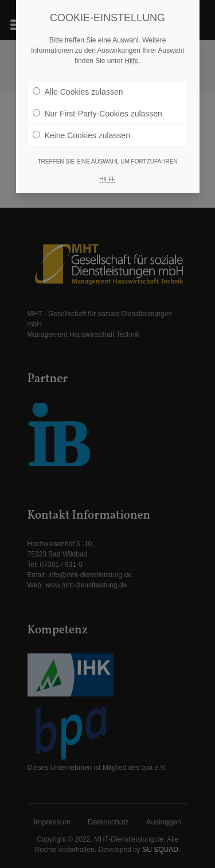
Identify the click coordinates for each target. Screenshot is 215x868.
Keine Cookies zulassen (81, 135)
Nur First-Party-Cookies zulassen (97, 113)
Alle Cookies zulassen (78, 91)
